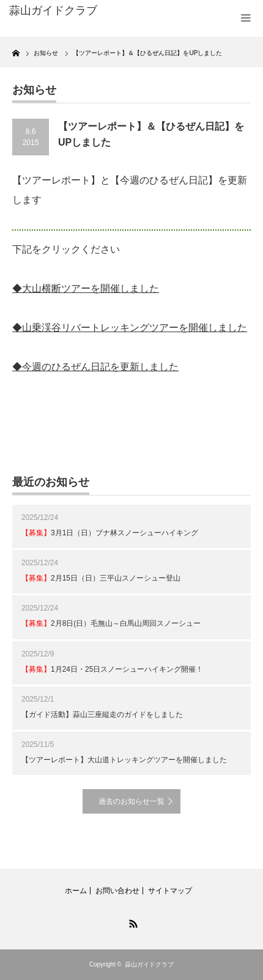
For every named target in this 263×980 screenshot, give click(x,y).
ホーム (76, 891)
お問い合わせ (117, 891)
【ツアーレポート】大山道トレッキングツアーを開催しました (124, 760)
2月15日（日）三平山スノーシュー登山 (101, 578)
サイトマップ (170, 891)
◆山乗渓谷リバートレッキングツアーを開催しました (130, 328)
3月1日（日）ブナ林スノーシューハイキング (110, 533)
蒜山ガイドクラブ (149, 964)
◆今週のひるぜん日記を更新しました (95, 367)
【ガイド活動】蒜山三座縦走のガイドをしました (102, 715)
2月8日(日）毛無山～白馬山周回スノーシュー (111, 623)
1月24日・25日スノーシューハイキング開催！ (112, 669)
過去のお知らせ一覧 (131, 801)
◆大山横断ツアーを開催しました (86, 288)
